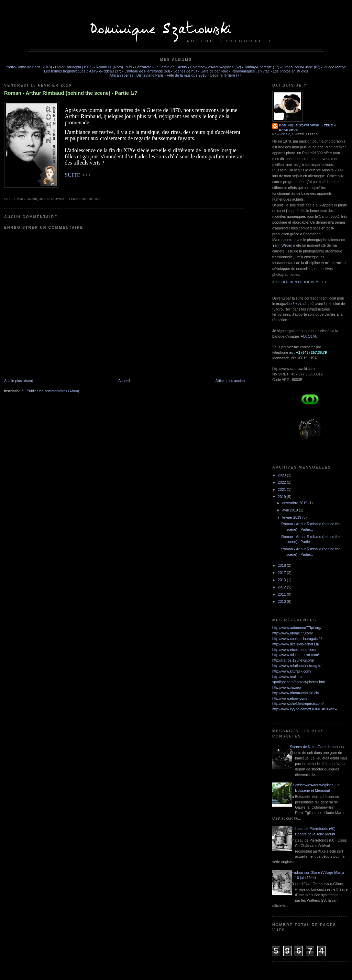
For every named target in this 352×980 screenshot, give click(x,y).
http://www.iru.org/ (287, 687)
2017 (282, 573)
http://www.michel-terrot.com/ (296, 655)
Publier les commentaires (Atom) (53, 391)
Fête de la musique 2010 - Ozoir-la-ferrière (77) (205, 75)
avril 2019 (291, 510)
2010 (282, 601)
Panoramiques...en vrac (250, 71)
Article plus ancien (230, 381)
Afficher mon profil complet (299, 282)
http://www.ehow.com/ (290, 698)
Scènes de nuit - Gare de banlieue (201, 71)
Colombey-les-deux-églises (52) (216, 67)
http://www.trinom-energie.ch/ (296, 693)
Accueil (124, 381)
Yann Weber (282, 245)
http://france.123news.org (293, 660)
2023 (282, 475)
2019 (282, 497)
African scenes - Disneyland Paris (137, 75)
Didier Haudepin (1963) (74, 67)
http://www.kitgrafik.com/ (292, 671)
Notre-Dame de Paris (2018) (29, 67)
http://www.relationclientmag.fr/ (297, 666)
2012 (282, 587)
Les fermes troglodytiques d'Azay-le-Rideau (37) (83, 71)
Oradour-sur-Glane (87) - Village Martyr (314, 67)
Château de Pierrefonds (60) (147, 71)
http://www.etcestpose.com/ (294, 650)
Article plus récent (19, 381)
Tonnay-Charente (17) (262, 67)
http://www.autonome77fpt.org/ (297, 628)
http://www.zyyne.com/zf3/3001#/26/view (305, 709)
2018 (282, 565)
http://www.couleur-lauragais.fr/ (297, 639)
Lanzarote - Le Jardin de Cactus (161, 67)
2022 (282, 482)
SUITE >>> (78, 175)
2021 (282, 489)
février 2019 (292, 517)
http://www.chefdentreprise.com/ (298, 703)
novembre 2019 (295, 503)
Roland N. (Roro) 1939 (114, 67)
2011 (282, 594)
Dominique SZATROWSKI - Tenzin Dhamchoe (307, 128)
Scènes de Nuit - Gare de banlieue (317, 747)
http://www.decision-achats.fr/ (296, 644)
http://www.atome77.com (292, 633)
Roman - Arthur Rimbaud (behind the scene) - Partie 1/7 (71, 93)
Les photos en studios (290, 71)
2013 (282, 580)
